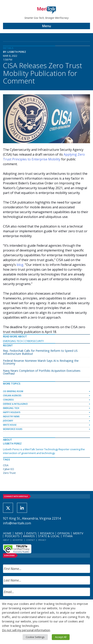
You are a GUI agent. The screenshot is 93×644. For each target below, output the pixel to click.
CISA (6, 465)
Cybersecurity (34, 341)
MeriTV (78, 533)
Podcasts (12, 536)
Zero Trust (9, 473)
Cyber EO (8, 469)
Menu (47, 26)
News (19, 533)
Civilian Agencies (12, 396)
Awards (29, 536)
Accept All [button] (61, 637)
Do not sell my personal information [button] (26, 630)
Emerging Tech (13, 341)
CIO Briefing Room (13, 391)
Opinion (63, 533)
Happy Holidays (12, 412)
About (6, 540)
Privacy (42, 540)
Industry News (11, 416)
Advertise (18, 540)
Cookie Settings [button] (35, 637)
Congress (8, 400)
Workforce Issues (13, 429)
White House (10, 425)
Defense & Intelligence (15, 404)
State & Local (49, 536)
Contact (30, 540)
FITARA (68, 536)
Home (7, 533)
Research (47, 533)
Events (31, 533)
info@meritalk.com (17, 523)
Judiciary (8, 421)
